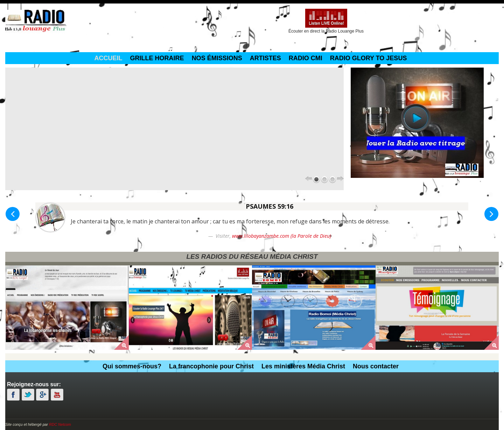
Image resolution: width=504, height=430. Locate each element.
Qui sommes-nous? (132, 366)
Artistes (265, 58)
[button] (13, 214)
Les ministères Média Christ (303, 366)
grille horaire (157, 58)
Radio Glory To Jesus (369, 58)
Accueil (108, 58)
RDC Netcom (60, 424)
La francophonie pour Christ (211, 366)
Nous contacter (376, 366)
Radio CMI (306, 58)
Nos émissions (217, 58)
